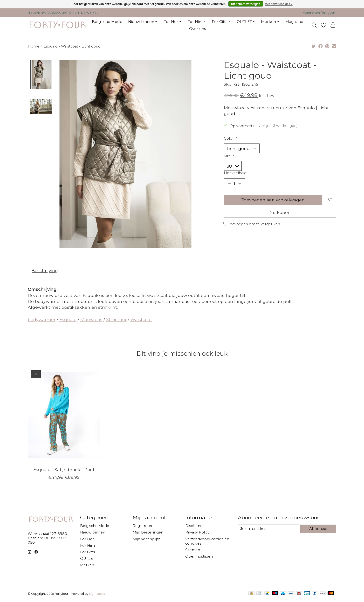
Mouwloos (91, 320)
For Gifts (87, 552)
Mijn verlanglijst (146, 539)
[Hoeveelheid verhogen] (240, 183)
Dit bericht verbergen (246, 4)
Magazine (294, 22)
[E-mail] (268, 529)
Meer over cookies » (279, 4)
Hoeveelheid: (236, 173)
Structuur (116, 320)
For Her (87, 539)
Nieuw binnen (93, 533)
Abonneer (318, 529)
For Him (87, 546)
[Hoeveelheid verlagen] (229, 183)
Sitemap (193, 550)
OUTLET (88, 559)
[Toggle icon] (314, 25)
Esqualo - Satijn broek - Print (64, 469)
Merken (87, 565)
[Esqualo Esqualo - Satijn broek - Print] (64, 415)
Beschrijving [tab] (45, 271)
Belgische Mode (107, 22)
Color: (230, 138)
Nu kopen (280, 212)
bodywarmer (42, 320)
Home (34, 46)
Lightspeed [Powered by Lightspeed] (97, 594)
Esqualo (68, 320)
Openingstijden (199, 556)
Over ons (197, 29)
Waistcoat (141, 320)
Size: (229, 156)
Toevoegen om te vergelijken (252, 224)
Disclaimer (195, 526)
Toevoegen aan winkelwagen (273, 200)
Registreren (143, 526)
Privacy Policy (197, 533)
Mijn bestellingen (148, 533)
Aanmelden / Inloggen (319, 13)
